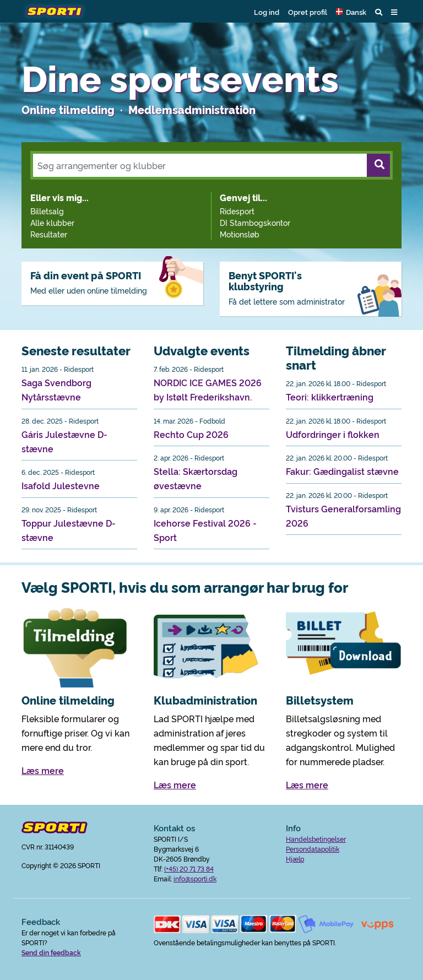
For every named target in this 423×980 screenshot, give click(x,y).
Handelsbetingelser (316, 839)
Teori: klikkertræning (330, 397)
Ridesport (237, 211)
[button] (351, 12)
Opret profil (308, 12)
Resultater (49, 234)
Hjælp (295, 859)
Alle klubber (52, 222)
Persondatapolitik (313, 849)
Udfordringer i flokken (333, 434)
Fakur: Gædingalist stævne (342, 471)
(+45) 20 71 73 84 (189, 868)
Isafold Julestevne (61, 485)
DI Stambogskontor (255, 222)
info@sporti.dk (195, 878)
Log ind (267, 12)
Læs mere (43, 770)
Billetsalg (47, 211)
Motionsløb (240, 234)
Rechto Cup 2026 (191, 434)
